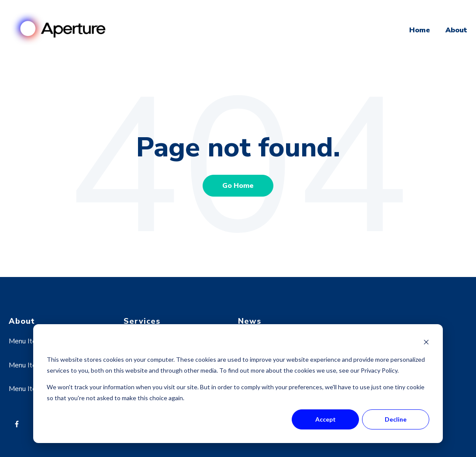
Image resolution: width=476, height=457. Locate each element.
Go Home (238, 186)
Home (420, 30)
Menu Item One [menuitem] (33, 341)
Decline (396, 419)
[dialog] (238, 384)
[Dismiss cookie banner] (426, 343)
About (456, 30)
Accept (326, 419)
